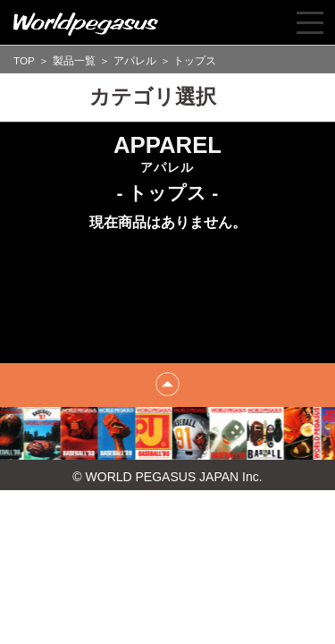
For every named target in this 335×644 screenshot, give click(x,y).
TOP (24, 60)
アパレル (135, 60)
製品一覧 (74, 60)
